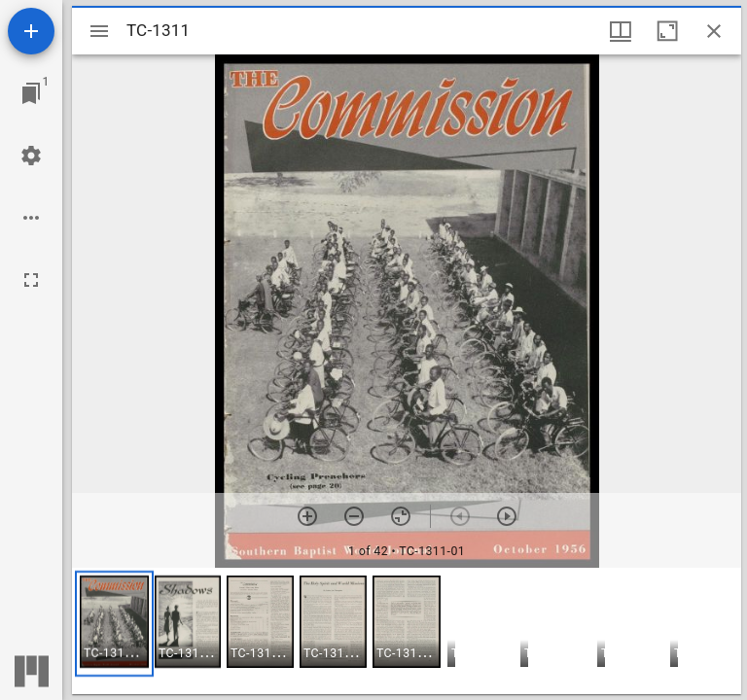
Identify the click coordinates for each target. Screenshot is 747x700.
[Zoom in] (307, 516)
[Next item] (507, 516)
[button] (114, 624)
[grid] (407, 631)
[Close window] (714, 31)
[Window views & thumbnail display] (621, 31)
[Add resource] (31, 31)
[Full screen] (31, 280)
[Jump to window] (31, 93)
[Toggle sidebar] (99, 31)
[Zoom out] (354, 516)
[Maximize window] (667, 31)
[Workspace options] (31, 218)
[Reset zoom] (401, 516)
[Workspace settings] (31, 156)
